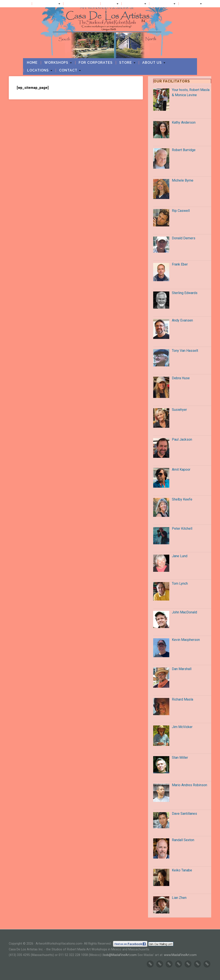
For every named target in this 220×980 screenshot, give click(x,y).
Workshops (46, 4)
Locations (162, 4)
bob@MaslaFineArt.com (120, 955)
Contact (190, 4)
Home (24, 4)
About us (134, 4)
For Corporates (82, 4)
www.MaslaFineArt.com (180, 955)
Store (109, 4)
